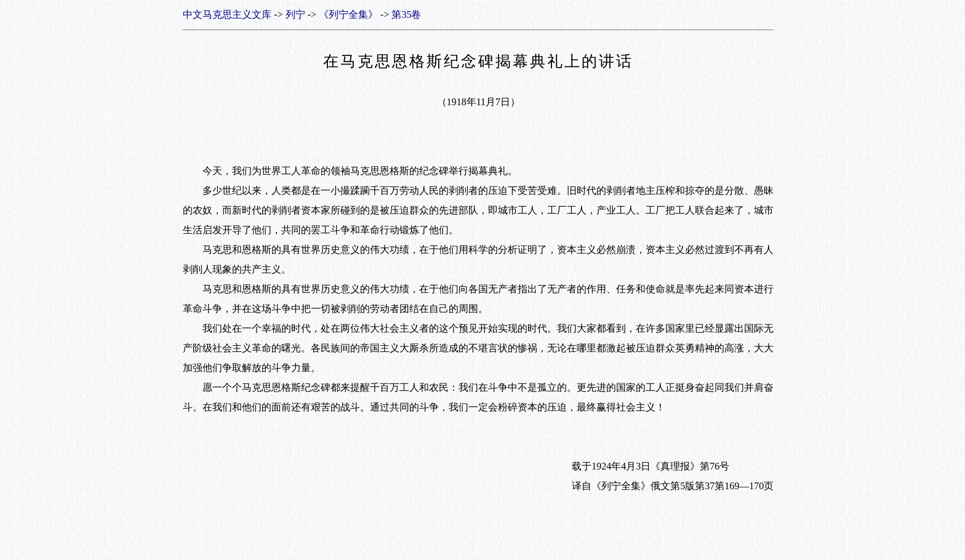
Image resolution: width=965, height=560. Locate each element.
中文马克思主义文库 (227, 14)
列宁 (295, 14)
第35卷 (406, 14)
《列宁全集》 (348, 14)
